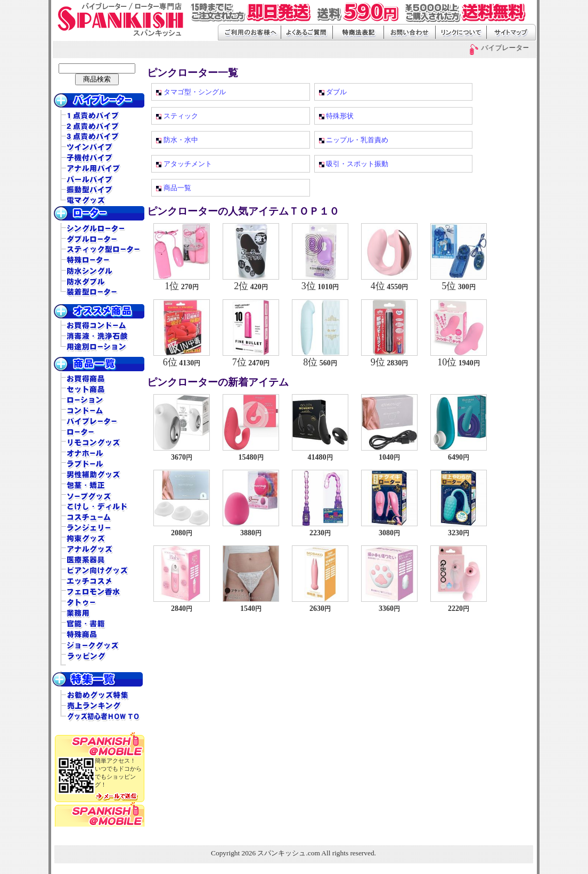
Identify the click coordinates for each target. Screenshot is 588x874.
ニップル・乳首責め (357, 140)
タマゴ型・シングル (195, 92)
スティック (181, 116)
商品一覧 (177, 188)
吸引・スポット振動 (357, 164)
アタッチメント (188, 164)
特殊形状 (340, 116)
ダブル (336, 92)
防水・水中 (181, 140)
